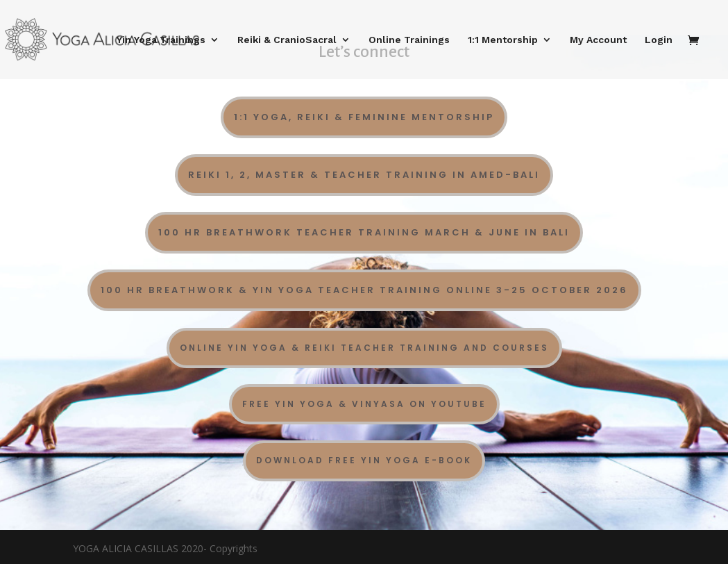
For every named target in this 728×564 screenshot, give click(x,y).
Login (659, 40)
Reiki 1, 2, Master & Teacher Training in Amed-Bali (364, 175)
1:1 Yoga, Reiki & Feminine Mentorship (364, 117)
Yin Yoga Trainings (161, 40)
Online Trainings (409, 40)
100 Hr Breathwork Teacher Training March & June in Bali (364, 232)
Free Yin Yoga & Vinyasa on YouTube (364, 404)
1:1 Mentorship (503, 40)
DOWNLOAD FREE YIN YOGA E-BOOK (364, 460)
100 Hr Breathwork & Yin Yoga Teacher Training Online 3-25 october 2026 (364, 290)
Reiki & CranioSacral (287, 40)
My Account (598, 40)
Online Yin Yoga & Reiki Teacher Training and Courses (364, 348)
